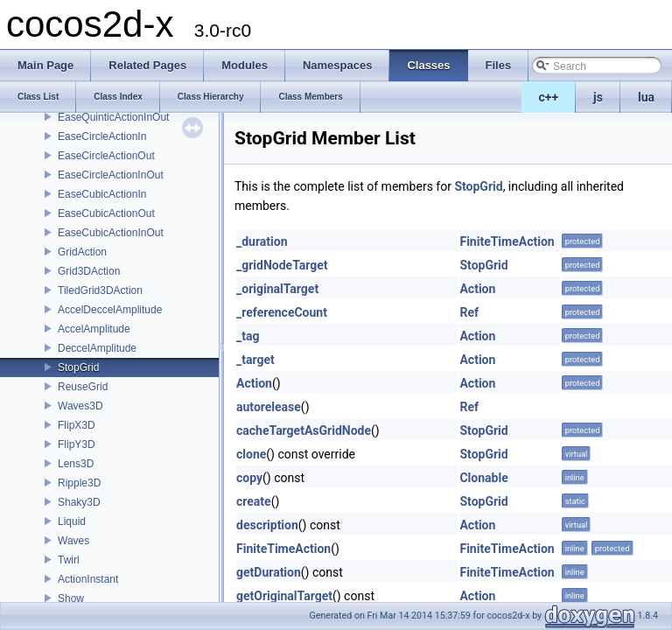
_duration (262, 241)
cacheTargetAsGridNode (304, 430)
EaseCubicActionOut (106, 213)
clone (251, 454)
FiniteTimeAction (507, 241)
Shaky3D (79, 502)
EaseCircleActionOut (106, 156)
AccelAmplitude (94, 329)
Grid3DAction (89, 271)
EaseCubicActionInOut (111, 233)
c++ (549, 97)
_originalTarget (277, 289)
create (254, 501)
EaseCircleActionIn (102, 136)
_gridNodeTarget (282, 265)
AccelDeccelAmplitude (110, 310)
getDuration (269, 572)
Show (71, 598)
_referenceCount (282, 312)
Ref (469, 312)
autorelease (269, 407)
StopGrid (78, 367)
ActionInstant (88, 579)
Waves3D (80, 406)
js (598, 97)
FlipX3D (77, 425)
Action (477, 289)
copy (249, 478)
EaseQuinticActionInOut (113, 117)
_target (255, 360)
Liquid (72, 521)
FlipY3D (77, 444)
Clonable (483, 478)
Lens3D (76, 464)
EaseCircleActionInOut (111, 175)
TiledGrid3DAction (100, 290)
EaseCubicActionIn (102, 194)
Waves (73, 541)
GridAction (82, 252)
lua (646, 97)
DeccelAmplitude (97, 348)
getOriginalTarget (284, 596)
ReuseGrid (83, 387)
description (267, 525)
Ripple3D (79, 483)
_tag (248, 336)
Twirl (69, 560)
